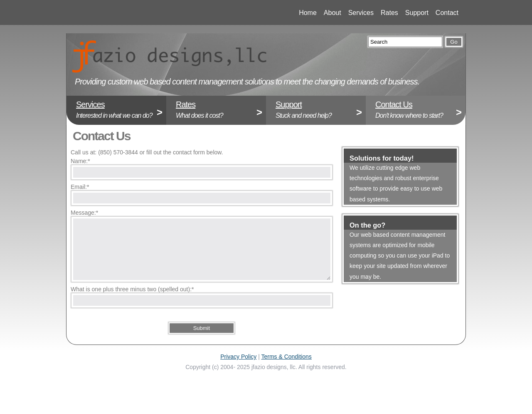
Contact (440, 13)
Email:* (80, 187)
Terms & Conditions (286, 357)
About (328, 13)
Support (410, 13)
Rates (385, 13)
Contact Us (394, 104)
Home (303, 13)
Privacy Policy (238, 357)
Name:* (80, 161)
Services (353, 13)
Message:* (84, 213)
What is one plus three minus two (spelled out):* (132, 289)
